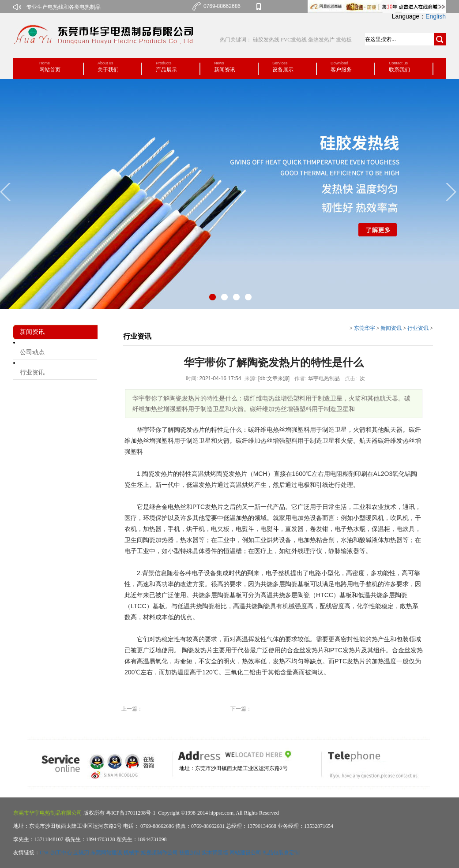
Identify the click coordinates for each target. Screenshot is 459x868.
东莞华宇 (365, 328)
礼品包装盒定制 (281, 853)
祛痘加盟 (190, 853)
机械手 (132, 853)
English (436, 16)
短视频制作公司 (159, 853)
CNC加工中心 (56, 853)
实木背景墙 (215, 853)
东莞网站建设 (106, 853)
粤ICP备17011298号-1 (130, 813)
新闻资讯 (391, 328)
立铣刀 (81, 853)
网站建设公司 (245, 853)
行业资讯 (32, 372)
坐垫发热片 (321, 40)
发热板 (344, 40)
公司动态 (32, 352)
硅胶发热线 (267, 40)
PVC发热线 (294, 40)
